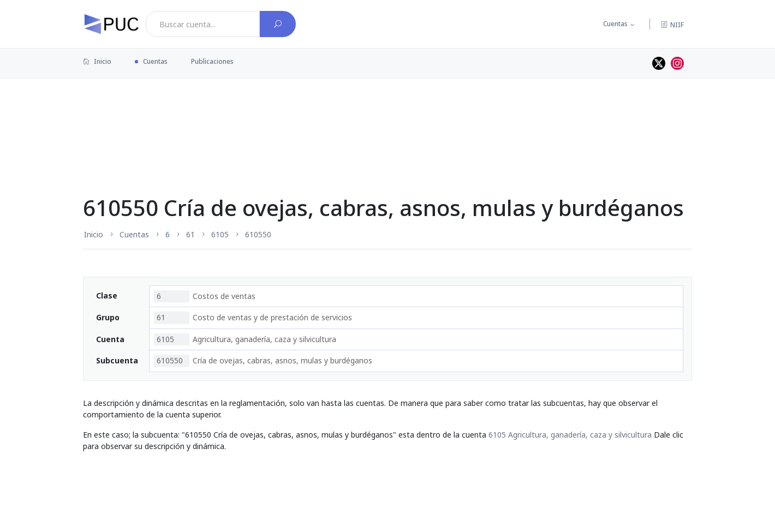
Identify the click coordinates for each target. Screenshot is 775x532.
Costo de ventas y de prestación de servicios (253, 318)
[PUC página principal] (111, 24)
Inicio (97, 61)
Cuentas (615, 24)
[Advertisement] (388, 114)
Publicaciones (212, 61)
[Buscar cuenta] (278, 24)
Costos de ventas (205, 296)
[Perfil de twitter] (659, 63)
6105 (220, 234)
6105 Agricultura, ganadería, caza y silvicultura (570, 435)
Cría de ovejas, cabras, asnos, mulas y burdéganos (263, 361)
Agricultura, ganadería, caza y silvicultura (245, 339)
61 (190, 234)
